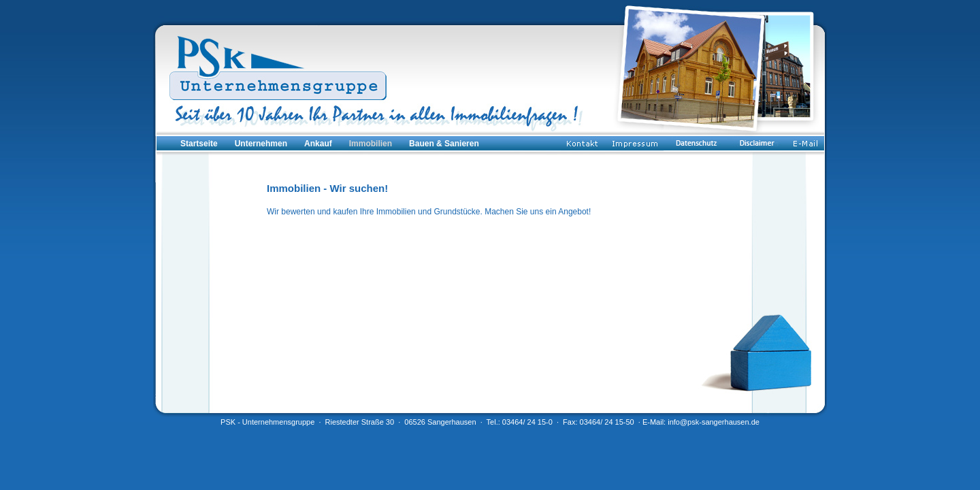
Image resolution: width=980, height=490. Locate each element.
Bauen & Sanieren (444, 144)
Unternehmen (261, 144)
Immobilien (371, 144)
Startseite (199, 144)
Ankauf (318, 144)
